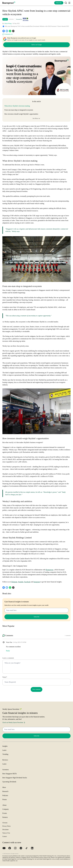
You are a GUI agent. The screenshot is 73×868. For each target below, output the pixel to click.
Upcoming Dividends (9, 782)
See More (36, 118)
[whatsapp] (10, 31)
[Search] (66, 3)
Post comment (36, 689)
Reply (8, 651)
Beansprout (49, 570)
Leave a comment (8, 658)
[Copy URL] (13, 31)
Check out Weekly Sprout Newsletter (14, 723)
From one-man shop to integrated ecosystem (19, 110)
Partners (5, 817)
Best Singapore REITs (10, 774)
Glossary (5, 823)
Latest (4, 750)
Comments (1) (7, 34)
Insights (5, 19)
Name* (5, 677)
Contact (5, 836)
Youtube (21, 582)
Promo (5, 799)
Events (5, 813)
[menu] (69, 3)
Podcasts (5, 795)
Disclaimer (5, 830)
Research (5, 791)
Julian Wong (8, 23)
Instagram (37, 582)
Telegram (14, 582)
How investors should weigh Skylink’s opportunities (21, 114)
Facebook (27, 582)
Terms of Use (6, 833)
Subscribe (59, 3)
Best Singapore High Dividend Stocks (15, 778)
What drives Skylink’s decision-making (17, 106)
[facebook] (4, 31)
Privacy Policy (7, 826)
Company (6, 809)
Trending (5, 754)
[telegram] (7, 31)
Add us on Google (36, 45)
